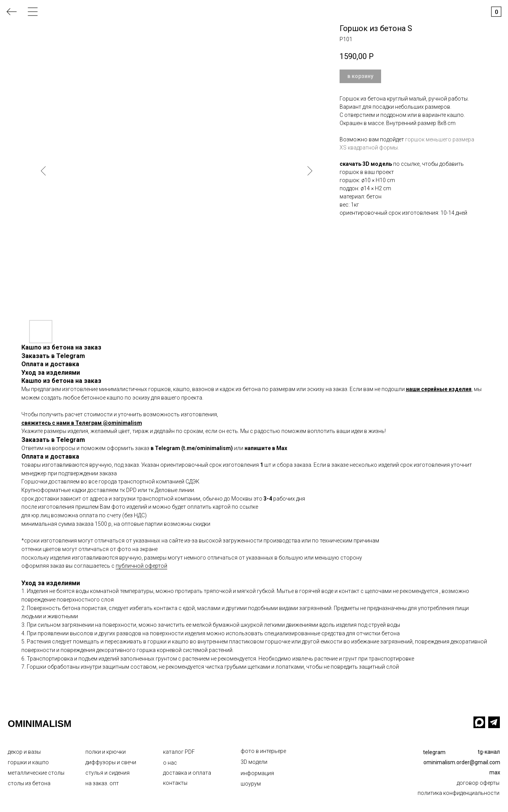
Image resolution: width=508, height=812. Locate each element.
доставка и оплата (187, 773)
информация (257, 773)
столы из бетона (29, 783)
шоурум (251, 784)
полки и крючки (106, 752)
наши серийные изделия (439, 389)
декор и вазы (24, 752)
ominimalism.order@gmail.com (462, 762)
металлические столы (36, 773)
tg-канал (489, 752)
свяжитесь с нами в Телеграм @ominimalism (82, 423)
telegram (434, 752)
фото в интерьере (263, 751)
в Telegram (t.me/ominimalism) (192, 448)
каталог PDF (179, 752)
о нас (170, 763)
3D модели (254, 762)
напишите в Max (266, 448)
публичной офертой (141, 566)
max (495, 772)
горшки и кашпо (28, 762)
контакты (175, 783)
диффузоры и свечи (111, 762)
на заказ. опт (102, 783)
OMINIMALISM (40, 724)
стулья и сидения (107, 773)
